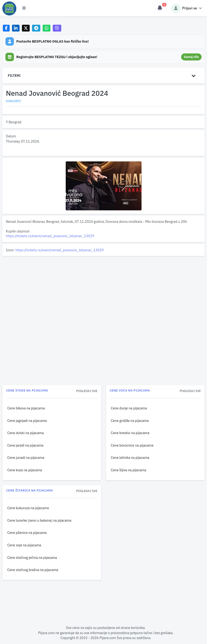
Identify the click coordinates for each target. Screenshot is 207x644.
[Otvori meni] (24, 8)
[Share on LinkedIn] (16, 28)
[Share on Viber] (57, 28)
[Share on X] (26, 28)
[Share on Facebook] (6, 28)
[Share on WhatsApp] (47, 28)
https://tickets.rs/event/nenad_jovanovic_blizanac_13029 (50, 236)
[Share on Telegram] (36, 28)
